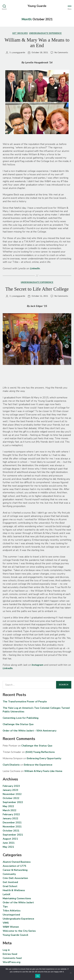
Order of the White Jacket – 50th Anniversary (30, 731)
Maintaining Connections (17, 898)
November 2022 (12, 794)
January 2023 (10, 790)
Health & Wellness (14, 890)
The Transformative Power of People (25, 702)
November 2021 (12, 827)
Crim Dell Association (15, 878)
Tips (5, 907)
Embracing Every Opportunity (44, 758)
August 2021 (10, 839)
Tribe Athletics (12, 911)
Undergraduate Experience (45, 33)
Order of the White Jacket (18, 902)
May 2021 (8, 847)
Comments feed (12, 958)
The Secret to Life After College (37, 289)
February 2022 (11, 814)
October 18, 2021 (40, 52)
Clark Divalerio (11, 765)
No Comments (61, 52)
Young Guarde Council (15, 935)
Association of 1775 (14, 866)
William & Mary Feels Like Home (43, 771)
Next (66, 346)
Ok (38, 976)
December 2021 (12, 823)
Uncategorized (11, 915)
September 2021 (13, 835)
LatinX (6, 894)
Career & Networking (15, 870)
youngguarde (19, 52)
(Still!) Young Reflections (40, 752)
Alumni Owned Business (17, 862)
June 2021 (9, 843)
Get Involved (20, 33)
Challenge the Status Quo (18, 724)
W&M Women (11, 927)
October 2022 (11, 798)
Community (9, 874)
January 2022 (10, 818)
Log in (6, 950)
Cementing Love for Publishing (21, 718)
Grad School (10, 886)
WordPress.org (12, 962)
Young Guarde (37, 6)
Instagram (38, 665)
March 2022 (10, 810)
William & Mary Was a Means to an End (37, 43)
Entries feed (10, 954)
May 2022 (8, 806)
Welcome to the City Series (19, 931)
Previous (7, 346)
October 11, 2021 (40, 296)
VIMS (6, 923)
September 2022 (13, 802)
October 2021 (11, 831)
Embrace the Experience (38, 765)
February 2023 (11, 786)
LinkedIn (35, 268)
